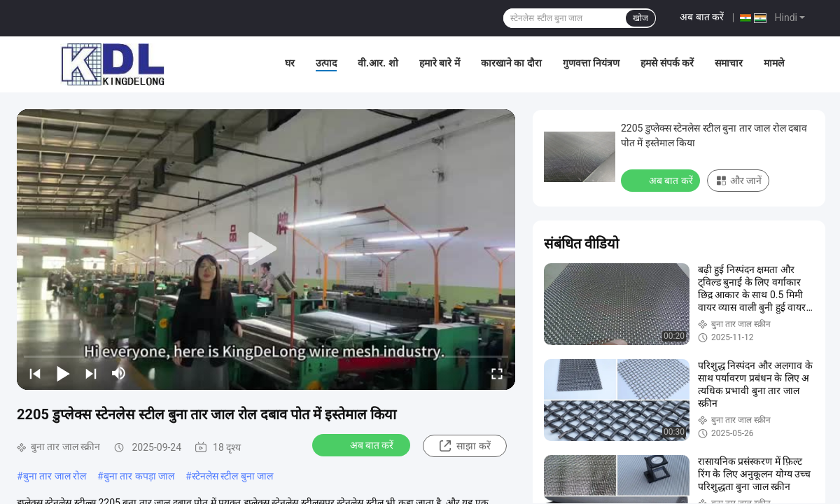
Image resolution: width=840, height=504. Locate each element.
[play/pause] (63, 373)
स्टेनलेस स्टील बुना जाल (232, 476)
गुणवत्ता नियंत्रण (591, 63)
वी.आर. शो (378, 63)
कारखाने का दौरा (511, 63)
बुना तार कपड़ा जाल (139, 476)
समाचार (729, 63)
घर (290, 63)
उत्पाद (326, 63)
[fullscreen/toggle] (497, 373)
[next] (91, 373)
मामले (774, 63)
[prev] (35, 373)
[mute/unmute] (119, 373)
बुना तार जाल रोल (55, 476)
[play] (266, 249)
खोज (640, 18)
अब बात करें (702, 17)
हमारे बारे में (440, 63)
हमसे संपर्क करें (667, 63)
